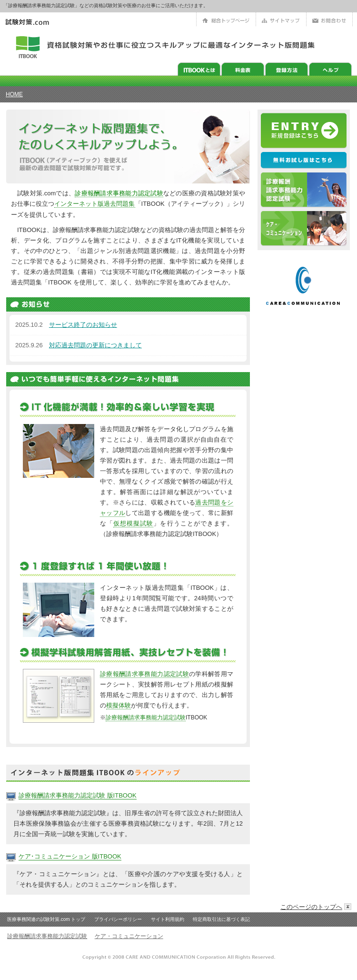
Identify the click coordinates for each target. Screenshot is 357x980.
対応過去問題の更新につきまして (95, 345)
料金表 (243, 69)
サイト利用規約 (168, 919)
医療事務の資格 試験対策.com (32, 22)
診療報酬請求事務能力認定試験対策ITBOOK (304, 190)
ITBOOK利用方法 (287, 69)
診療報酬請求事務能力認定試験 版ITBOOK (78, 795)
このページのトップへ (311, 907)
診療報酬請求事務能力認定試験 (119, 193)
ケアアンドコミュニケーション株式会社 (304, 286)
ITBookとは (199, 69)
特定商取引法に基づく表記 (221, 919)
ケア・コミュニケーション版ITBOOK (304, 229)
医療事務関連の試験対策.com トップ (46, 919)
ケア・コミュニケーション (129, 936)
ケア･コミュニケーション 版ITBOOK (70, 856)
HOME (14, 94)
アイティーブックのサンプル (304, 161)
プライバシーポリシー (118, 919)
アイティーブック (28, 46)
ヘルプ (330, 69)
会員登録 (304, 131)
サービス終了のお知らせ (83, 325)
